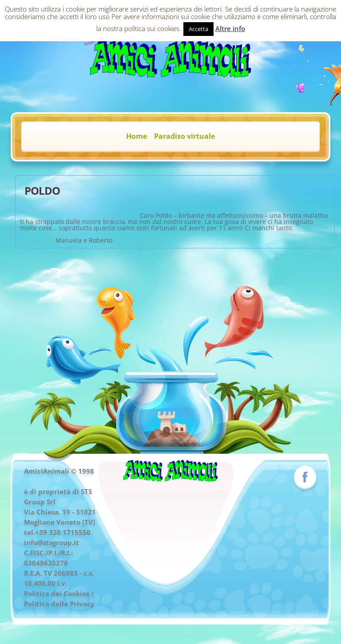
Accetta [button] (198, 29)
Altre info (230, 28)
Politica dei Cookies (57, 593)
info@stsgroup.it (52, 542)
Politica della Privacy (59, 604)
